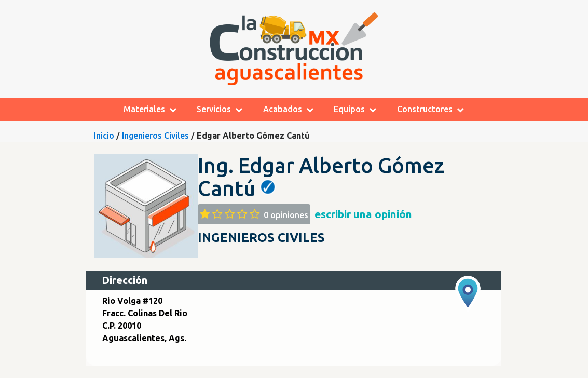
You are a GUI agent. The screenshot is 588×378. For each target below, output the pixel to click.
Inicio (104, 136)
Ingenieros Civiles (155, 136)
